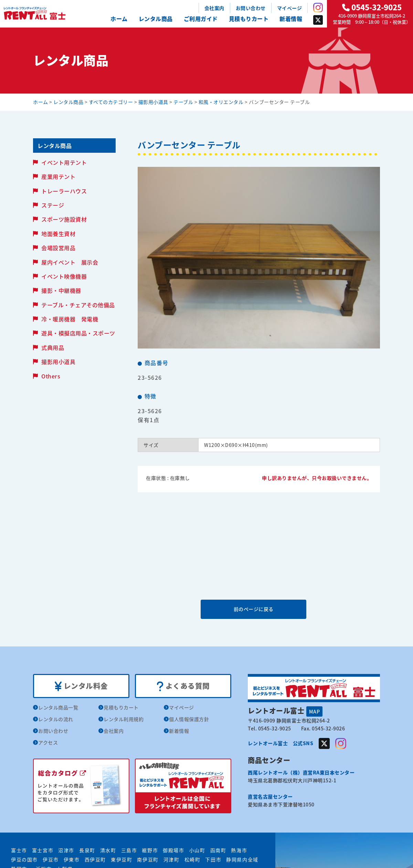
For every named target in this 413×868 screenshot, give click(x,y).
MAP (315, 711)
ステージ (53, 205)
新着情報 (291, 19)
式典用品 (53, 347)
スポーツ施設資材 (64, 219)
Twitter (318, 20)
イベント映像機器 (64, 276)
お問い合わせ (251, 8)
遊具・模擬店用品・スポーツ (78, 333)
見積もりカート (249, 19)
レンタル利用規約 (124, 719)
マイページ (290, 8)
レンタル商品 (156, 19)
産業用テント (58, 176)
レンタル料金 (81, 686)
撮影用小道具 (58, 362)
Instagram (318, 8)
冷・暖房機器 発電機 (70, 319)
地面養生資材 (58, 234)
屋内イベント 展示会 (70, 262)
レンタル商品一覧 (58, 707)
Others (51, 376)
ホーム (119, 19)
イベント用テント (64, 162)
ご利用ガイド (201, 19)
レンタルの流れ (56, 719)
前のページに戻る (258, 609)
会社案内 (214, 8)
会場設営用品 (58, 248)
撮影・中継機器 (61, 290)
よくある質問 (183, 686)
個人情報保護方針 (189, 719)
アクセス (48, 742)
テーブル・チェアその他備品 (78, 305)
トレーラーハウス (64, 191)
